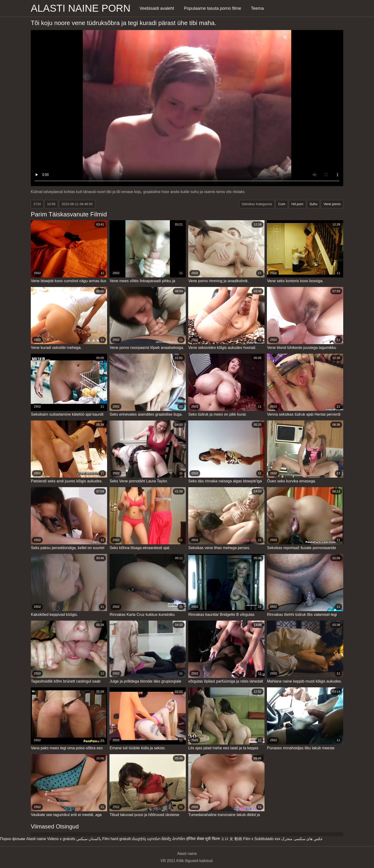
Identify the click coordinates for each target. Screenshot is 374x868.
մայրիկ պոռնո (146, 839)
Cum (282, 204)
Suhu (314, 204)
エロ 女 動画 (231, 839)
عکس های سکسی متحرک (302, 839)
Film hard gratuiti (117, 839)
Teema (257, 8)
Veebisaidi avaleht (157, 8)
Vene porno (332, 204)
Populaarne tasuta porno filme (213, 8)
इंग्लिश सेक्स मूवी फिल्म (203, 839)
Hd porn (297, 204)
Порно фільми (13, 839)
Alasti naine (36, 839)
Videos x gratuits (61, 839)
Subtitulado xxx (267, 839)
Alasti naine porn (81, 8)
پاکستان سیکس (89, 839)
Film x (248, 839)
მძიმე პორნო (173, 839)
